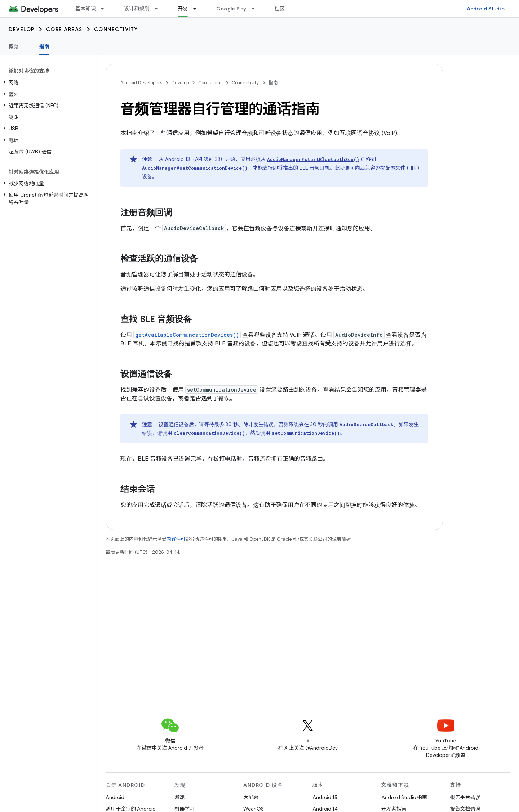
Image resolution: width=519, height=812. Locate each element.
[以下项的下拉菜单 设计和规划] (159, 9)
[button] (47, 82)
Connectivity (116, 29)
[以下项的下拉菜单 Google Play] (256, 9)
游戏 (179, 797)
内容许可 (176, 539)
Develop (22, 29)
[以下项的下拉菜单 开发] (198, 9)
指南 (273, 83)
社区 (280, 9)
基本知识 (86, 9)
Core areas (64, 29)
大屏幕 (251, 797)
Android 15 (325, 797)
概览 (14, 46)
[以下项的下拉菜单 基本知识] (106, 9)
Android (115, 797)
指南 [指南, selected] (45, 46)
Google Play (231, 9)
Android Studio (486, 9)
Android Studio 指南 (404, 797)
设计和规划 (137, 9)
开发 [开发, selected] (183, 9)
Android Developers (141, 83)
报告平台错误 (465, 797)
